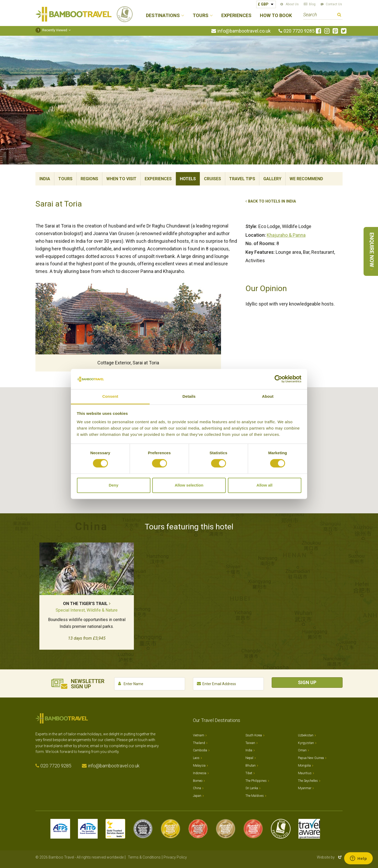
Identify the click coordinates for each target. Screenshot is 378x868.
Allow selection (189, 485)
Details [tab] (189, 396)
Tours (65, 179)
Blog (312, 4)
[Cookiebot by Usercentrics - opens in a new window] (278, 379)
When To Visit (121, 179)
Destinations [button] (163, 16)
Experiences (236, 16)
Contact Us (334, 4)
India (45, 179)
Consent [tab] (110, 396)
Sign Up (307, 682)
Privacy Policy (175, 857)
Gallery (272, 179)
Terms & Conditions (144, 857)
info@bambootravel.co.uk (244, 31)
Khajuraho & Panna (286, 235)
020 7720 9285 (299, 31)
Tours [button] (201, 16)
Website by (330, 857)
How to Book (276, 16)
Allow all (264, 485)
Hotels (188, 179)
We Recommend (306, 179)
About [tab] (268, 396)
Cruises (212, 179)
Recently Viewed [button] (51, 30)
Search (339, 15)
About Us (292, 4)
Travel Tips (242, 179)
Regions (89, 179)
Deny (114, 485)
